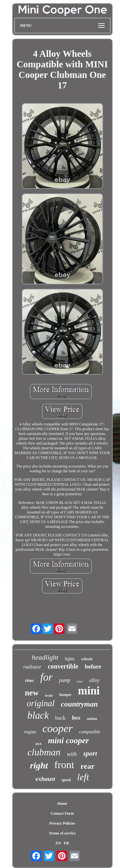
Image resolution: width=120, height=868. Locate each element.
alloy (94, 680)
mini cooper (68, 741)
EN (58, 843)
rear (88, 766)
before (93, 666)
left (83, 777)
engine (30, 732)
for (47, 677)
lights (70, 659)
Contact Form (62, 813)
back (60, 718)
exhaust (45, 779)
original (40, 703)
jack (39, 744)
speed (66, 780)
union (92, 718)
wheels (87, 659)
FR (66, 843)
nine (80, 681)
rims (29, 680)
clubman (44, 752)
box (76, 718)
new (32, 693)
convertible (63, 666)
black (38, 715)
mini (89, 691)
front (64, 765)
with (72, 754)
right (39, 765)
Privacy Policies (62, 823)
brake (49, 696)
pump (65, 680)
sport (90, 753)
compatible (90, 732)
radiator (32, 667)
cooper (58, 728)
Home (62, 804)
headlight (45, 657)
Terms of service (62, 833)
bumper (65, 695)
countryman (79, 704)
